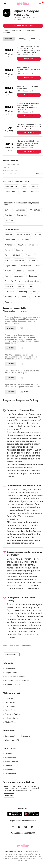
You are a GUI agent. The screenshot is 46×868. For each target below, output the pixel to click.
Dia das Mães (29, 534)
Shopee (38, 235)
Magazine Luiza (12, 186)
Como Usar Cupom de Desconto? (18, 736)
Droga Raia (19, 261)
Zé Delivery (36, 297)
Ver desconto (29, 59)
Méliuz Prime (10, 710)
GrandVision (22, 215)
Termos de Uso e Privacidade (17, 681)
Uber (34, 292)
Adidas (21, 286)
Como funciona (11, 699)
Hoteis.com (33, 276)
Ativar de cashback (23, 26)
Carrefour (30, 255)
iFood (24, 297)
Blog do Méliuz (11, 673)
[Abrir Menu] (5, 3)
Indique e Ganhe (12, 718)
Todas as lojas (14, 646)
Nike (38, 266)
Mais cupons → (11, 302)
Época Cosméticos (12, 281)
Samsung (30, 271)
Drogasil (32, 245)
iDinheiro (9, 766)
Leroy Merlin (26, 266)
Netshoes (9, 245)
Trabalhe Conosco (12, 685)
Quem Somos (10, 669)
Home (5, 646)
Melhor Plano (10, 758)
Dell (25, 186)
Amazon (35, 186)
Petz (7, 276)
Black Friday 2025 (12, 740)
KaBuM (21, 245)
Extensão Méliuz (12, 702)
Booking (32, 261)
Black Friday (26, 531)
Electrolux (9, 286)
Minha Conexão (11, 762)
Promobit (9, 754)
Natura (8, 271)
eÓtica (8, 210)
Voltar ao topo (11, 655)
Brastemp (35, 192)
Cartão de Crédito (12, 714)
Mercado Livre (11, 297)
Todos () (9, 39)
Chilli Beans (20, 210)
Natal (27, 537)
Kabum (23, 192)
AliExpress (25, 240)
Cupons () (22, 39)
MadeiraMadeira (32, 281)
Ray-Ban (8, 215)
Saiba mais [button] (9, 796)
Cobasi (19, 271)
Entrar (40, 3)
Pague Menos (11, 266)
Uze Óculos (10, 220)
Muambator (10, 770)
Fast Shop (23, 292)
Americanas (18, 276)
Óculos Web (35, 210)
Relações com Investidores (16, 677)
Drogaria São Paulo (13, 255)
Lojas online (10, 706)
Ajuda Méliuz (10, 722)
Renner (8, 250)
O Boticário (10, 292)
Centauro (19, 250)
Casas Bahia (10, 192)
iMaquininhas (11, 774)
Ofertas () (36, 39)
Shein (7, 261)
